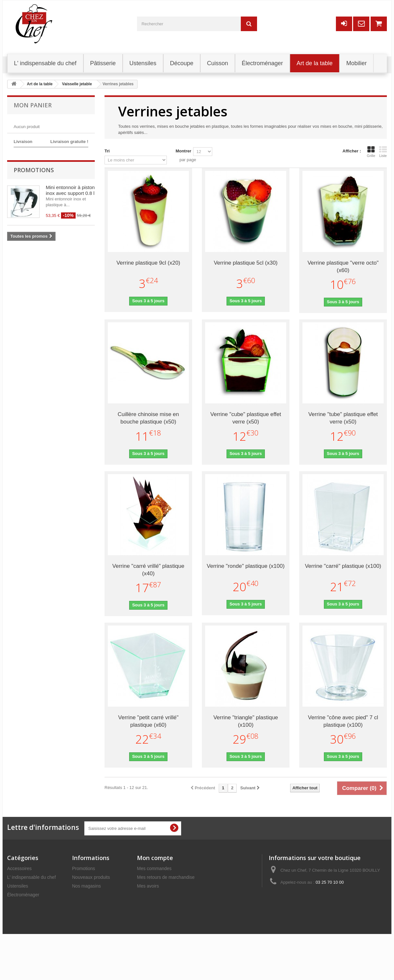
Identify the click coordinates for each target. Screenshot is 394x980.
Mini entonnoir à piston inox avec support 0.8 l (70, 227)
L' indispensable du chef (31, 877)
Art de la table (21, 930)
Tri (107, 151)
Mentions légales (89, 912)
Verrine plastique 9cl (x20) (148, 263)
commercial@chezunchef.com (326, 894)
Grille (371, 152)
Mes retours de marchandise (166, 877)
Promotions (34, 207)
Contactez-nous (88, 895)
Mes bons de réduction (160, 912)
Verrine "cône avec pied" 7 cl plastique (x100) (343, 721)
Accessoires (19, 868)
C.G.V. (79, 921)
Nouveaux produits (91, 877)
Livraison (81, 903)
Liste (383, 152)
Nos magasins (86, 886)
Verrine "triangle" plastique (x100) (246, 721)
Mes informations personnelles (168, 903)
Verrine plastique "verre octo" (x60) (343, 267)
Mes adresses (151, 895)
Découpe (16, 912)
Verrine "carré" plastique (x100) (343, 566)
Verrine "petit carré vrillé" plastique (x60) (148, 721)
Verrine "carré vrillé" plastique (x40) (148, 570)
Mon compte (155, 858)
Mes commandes (154, 868)
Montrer (183, 151)
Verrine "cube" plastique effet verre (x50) (246, 418)
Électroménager (23, 895)
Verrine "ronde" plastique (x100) (246, 566)
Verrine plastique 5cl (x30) (246, 263)
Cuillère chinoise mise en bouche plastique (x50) (148, 418)
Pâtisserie (17, 903)
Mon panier (33, 105)
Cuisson (15, 938)
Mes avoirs (148, 886)
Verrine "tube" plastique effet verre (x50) (343, 418)
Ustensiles (18, 886)
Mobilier (15, 921)
